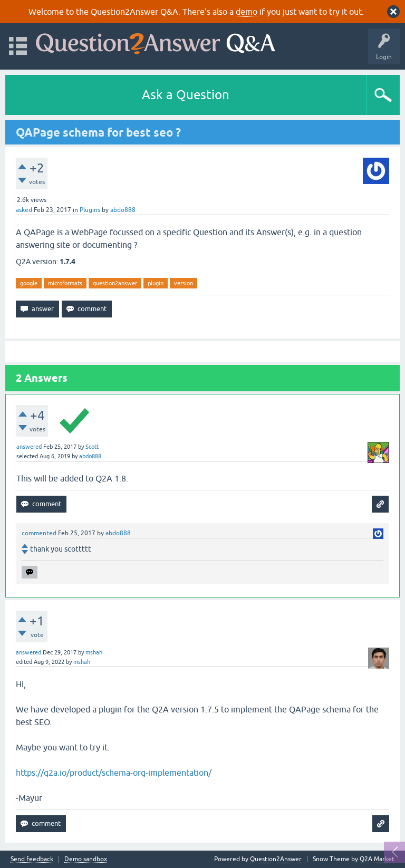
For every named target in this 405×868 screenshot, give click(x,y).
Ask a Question (186, 95)
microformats (65, 283)
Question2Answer (276, 859)
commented (39, 533)
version (184, 283)
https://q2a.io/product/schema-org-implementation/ (114, 773)
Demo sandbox (86, 859)
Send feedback (32, 859)
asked (24, 210)
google (29, 283)
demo (247, 12)
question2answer (115, 283)
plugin (156, 283)
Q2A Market (377, 859)
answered (29, 447)
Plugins (90, 210)
